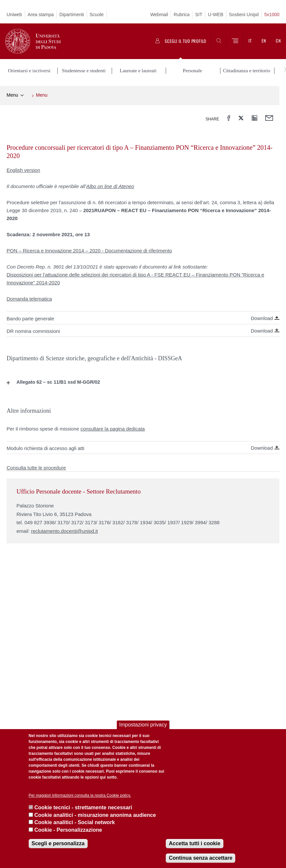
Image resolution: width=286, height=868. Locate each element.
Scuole (97, 15)
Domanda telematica (29, 298)
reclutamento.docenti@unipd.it (64, 530)
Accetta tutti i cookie (194, 843)
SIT (199, 15)
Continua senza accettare (200, 858)
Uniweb (14, 15)
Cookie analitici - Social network (75, 822)
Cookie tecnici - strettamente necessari (83, 807)
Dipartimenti (72, 15)
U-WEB (216, 15)
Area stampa (41, 15)
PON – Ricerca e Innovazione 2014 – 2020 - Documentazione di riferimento (89, 250)
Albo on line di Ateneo (110, 186)
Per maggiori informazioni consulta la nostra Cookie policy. (80, 795)
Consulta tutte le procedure (36, 467)
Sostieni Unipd (244, 15)
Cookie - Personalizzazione (68, 830)
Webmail (159, 15)
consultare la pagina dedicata (113, 428)
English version (23, 169)
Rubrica (182, 15)
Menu (12, 94)
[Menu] (235, 41)
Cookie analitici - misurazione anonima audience (95, 815)
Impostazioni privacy (143, 725)
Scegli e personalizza (58, 843)
